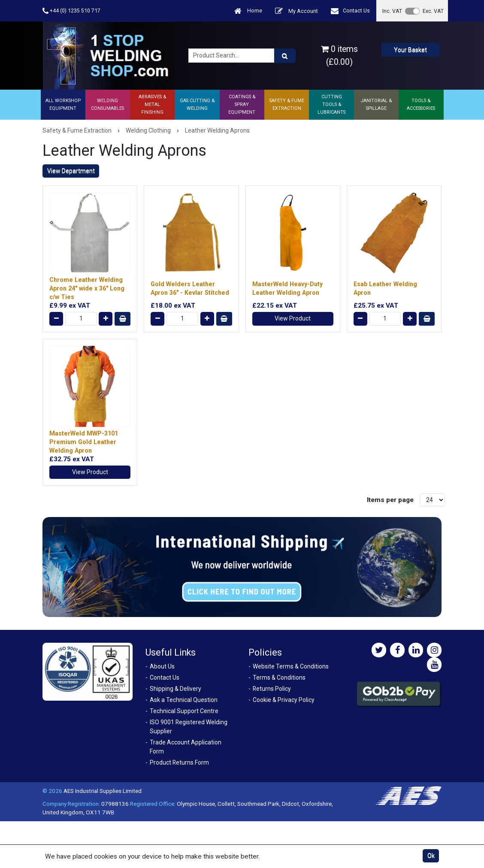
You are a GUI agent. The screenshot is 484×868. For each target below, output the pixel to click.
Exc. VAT (433, 11)
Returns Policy (272, 689)
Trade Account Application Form (186, 747)
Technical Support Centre (184, 711)
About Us (162, 666)
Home (248, 11)
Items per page (390, 500)
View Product (293, 318)
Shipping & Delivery (175, 689)
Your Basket (410, 50)
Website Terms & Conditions (291, 666)
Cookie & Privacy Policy (284, 700)
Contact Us (350, 11)
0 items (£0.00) (339, 55)
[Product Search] (285, 56)
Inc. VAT (392, 11)
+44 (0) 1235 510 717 (71, 11)
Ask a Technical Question (184, 700)
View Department (71, 171)
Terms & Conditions (279, 677)
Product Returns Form (179, 762)
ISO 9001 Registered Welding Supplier (189, 727)
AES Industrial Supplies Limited (103, 791)
